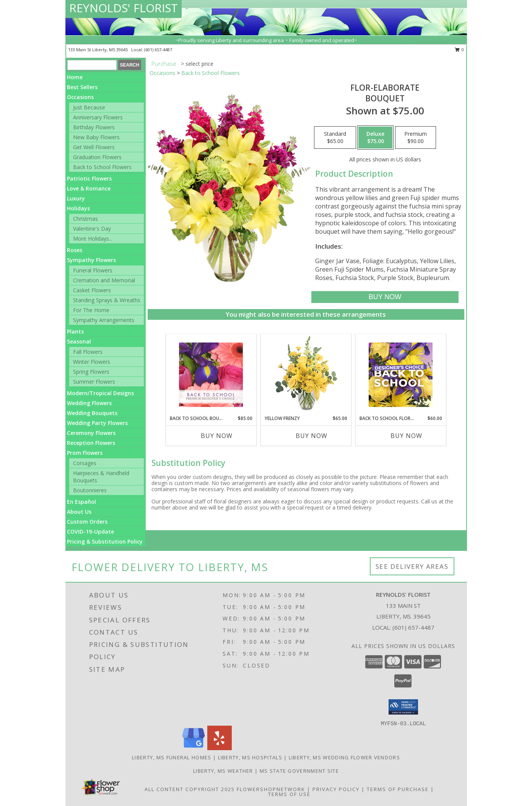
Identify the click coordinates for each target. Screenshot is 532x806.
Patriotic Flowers (89, 178)
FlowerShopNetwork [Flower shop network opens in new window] (271, 789)
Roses (75, 250)
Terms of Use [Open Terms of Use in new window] (289, 794)
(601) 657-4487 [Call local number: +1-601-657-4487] (158, 50)
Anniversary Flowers (98, 117)
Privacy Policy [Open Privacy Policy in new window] (336, 789)
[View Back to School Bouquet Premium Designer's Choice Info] (211, 375)
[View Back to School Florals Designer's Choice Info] (401, 375)
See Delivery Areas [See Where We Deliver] (412, 566)
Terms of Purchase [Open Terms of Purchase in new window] (398, 789)
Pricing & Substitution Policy (105, 541)
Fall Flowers (88, 352)
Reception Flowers (91, 443)
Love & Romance (89, 188)
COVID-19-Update (90, 532)
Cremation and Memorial (104, 280)
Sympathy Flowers (91, 260)
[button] (403, 707)
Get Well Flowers (94, 147)
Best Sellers (82, 87)
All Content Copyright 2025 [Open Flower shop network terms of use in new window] (190, 789)
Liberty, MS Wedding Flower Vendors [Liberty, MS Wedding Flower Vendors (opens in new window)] (344, 757)
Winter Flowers (92, 362)
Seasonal (79, 341)
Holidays (78, 208)
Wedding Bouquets (92, 413)
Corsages (85, 463)
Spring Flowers (91, 372)
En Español (81, 502)
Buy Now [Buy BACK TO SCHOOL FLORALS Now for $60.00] (406, 436)
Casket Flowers (92, 290)
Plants (75, 331)
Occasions (80, 97)
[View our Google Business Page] (194, 748)
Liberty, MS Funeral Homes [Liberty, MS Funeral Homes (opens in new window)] (172, 757)
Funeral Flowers (93, 270)
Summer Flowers (94, 382)
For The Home (91, 310)
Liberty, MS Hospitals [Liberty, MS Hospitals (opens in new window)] (250, 757)
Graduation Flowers (97, 157)
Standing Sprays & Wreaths (107, 300)
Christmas (85, 219)
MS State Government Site (299, 771)
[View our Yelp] (220, 748)
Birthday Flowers (94, 127)
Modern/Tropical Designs (100, 393)
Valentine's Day (92, 229)
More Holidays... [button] (93, 239)
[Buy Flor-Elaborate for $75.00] (385, 297)
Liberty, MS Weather (223, 771)
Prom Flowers (85, 453)
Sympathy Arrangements (104, 320)
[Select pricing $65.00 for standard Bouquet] (335, 138)
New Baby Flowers (96, 137)
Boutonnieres (90, 490)
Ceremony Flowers (91, 433)
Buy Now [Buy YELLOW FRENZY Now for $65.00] (312, 436)
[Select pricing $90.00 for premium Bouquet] (416, 138)
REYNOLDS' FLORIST (124, 8)
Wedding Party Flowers (97, 423)
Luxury (76, 198)
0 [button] (460, 50)
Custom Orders (87, 522)
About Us (79, 512)
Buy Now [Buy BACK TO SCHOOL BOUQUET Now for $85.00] (217, 436)
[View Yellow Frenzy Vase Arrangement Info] (306, 375)
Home (75, 77)
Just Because (89, 107)
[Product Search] (92, 65)
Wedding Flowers (89, 403)
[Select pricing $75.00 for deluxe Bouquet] (375, 138)
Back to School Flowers (102, 167)
